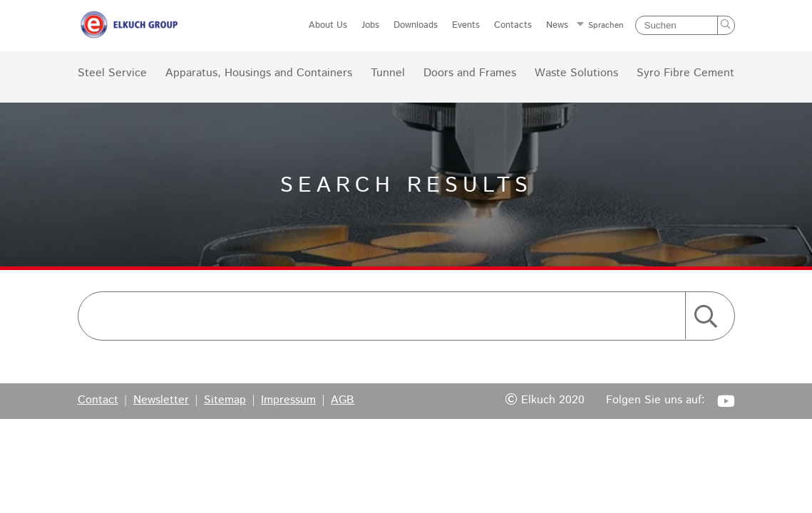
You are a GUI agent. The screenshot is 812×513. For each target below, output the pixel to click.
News (557, 25)
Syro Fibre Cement (685, 73)
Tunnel (388, 73)
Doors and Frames (470, 73)
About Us (328, 25)
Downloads (416, 25)
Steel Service (112, 73)
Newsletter (161, 400)
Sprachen (606, 26)
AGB (343, 400)
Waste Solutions (576, 73)
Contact (98, 400)
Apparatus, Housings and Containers (259, 73)
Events (466, 25)
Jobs (370, 25)
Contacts (513, 25)
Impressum (288, 400)
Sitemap (225, 400)
